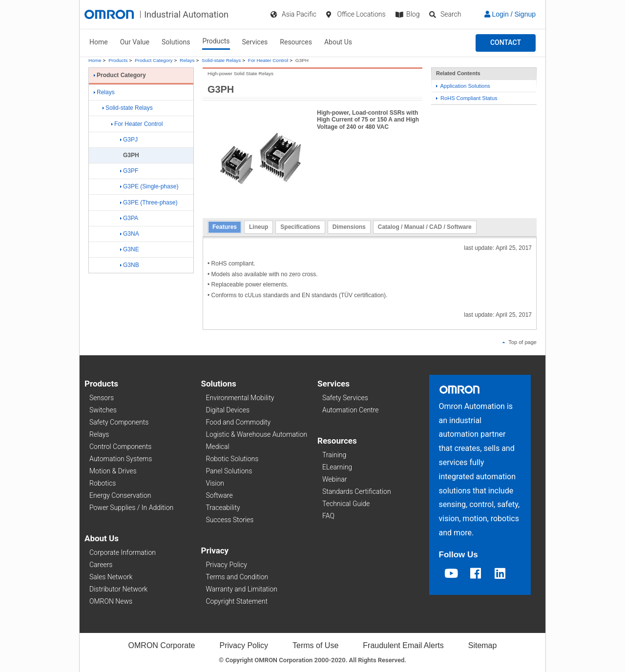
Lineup (259, 227)
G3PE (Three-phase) (149, 203)
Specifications (300, 227)
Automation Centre (350, 410)
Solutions (176, 42)
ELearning (337, 467)
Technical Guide (346, 504)
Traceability (223, 508)
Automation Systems (121, 459)
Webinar (334, 479)
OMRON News (111, 601)
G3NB (130, 265)
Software (219, 495)
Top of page (520, 342)
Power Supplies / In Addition (131, 508)
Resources (296, 42)
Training (334, 455)
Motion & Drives (113, 471)
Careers (101, 565)
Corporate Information (123, 552)
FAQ (328, 516)
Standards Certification (357, 491)
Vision (215, 483)
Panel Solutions (229, 471)
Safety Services (345, 398)
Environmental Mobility (240, 398)
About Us (338, 42)
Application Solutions (463, 86)
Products (216, 41)
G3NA (130, 234)
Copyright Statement (237, 601)
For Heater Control (268, 60)
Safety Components (119, 422)
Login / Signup (510, 14)
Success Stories (230, 520)
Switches (103, 410)
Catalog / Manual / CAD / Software (425, 227)
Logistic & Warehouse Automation (257, 434)
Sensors (102, 398)
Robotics (103, 483)
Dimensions (349, 227)
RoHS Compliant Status (467, 98)
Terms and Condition (237, 577)
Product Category (154, 60)
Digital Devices (228, 410)
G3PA (129, 218)
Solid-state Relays (221, 60)
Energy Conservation (120, 495)
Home (99, 42)
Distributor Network (118, 589)
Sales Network (111, 577)
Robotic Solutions (232, 459)
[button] (506, 43)
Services (255, 42)
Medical (218, 447)
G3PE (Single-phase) (149, 186)
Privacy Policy (227, 565)
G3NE (130, 249)
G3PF (129, 171)
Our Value (135, 42)
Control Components (120, 447)
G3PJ (129, 140)
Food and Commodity (239, 422)
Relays (187, 60)
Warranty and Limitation (242, 589)
